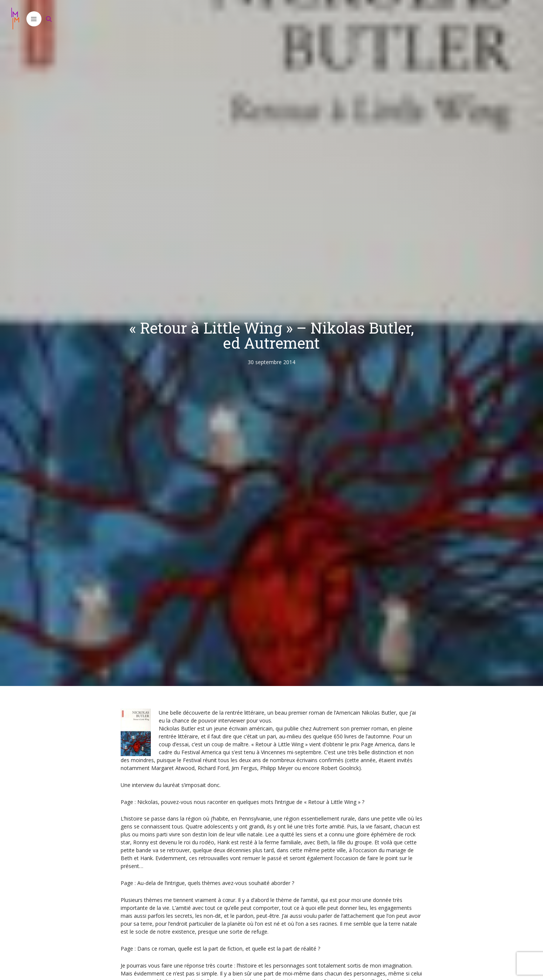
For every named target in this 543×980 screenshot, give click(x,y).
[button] (34, 19)
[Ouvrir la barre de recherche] (49, 19)
